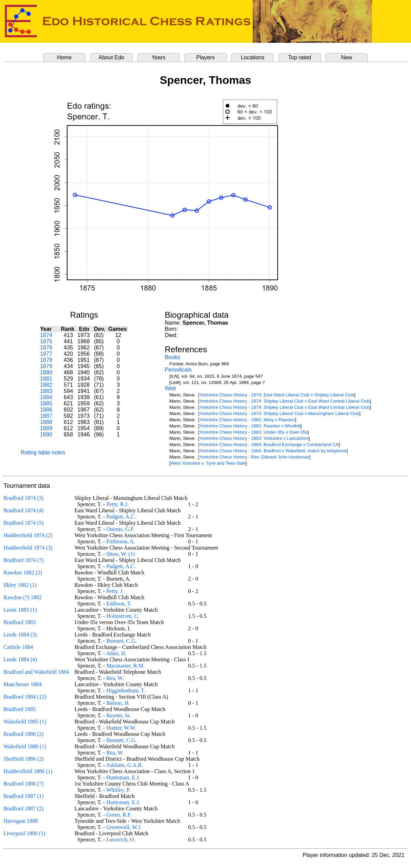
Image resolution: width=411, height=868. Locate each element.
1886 (46, 410)
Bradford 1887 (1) (23, 796)
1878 (46, 360)
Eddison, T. (119, 604)
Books (172, 357)
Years (158, 57)
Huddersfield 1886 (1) (28, 771)
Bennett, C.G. (121, 641)
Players (205, 57)
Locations (253, 57)
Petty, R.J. (117, 504)
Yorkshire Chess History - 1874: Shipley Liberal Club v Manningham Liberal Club (279, 413)
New (347, 57)
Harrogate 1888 (21, 821)
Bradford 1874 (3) (23, 498)
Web (171, 388)
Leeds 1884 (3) (20, 635)
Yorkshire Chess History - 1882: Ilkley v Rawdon (247, 420)
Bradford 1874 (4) (23, 510)
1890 (46, 435)
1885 (46, 403)
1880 (46, 372)
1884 (46, 397)
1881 (46, 379)
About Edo (112, 57)
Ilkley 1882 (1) (20, 585)
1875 (46, 341)
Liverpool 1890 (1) (24, 833)
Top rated (300, 57)
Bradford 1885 (20, 709)
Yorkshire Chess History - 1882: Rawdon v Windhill (250, 426)
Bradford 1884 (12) (25, 697)
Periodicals (178, 370)
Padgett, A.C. (121, 517)
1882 (46, 385)
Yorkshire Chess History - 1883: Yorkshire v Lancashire (254, 438)
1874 (46, 335)
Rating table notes (43, 452)
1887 (46, 416)
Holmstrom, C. (123, 616)
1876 (46, 348)
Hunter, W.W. (121, 728)
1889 (46, 428)
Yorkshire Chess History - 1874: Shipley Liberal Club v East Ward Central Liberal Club (284, 401)
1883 (46, 391)
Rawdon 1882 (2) (23, 573)
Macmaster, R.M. (125, 666)
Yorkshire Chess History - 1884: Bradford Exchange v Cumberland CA (269, 445)
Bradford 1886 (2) (23, 734)
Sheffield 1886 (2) (24, 759)
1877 (46, 354)
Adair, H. (116, 653)
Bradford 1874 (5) (23, 523)
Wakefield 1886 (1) (25, 746)
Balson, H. (118, 703)
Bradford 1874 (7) (23, 560)
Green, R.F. (119, 815)
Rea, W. (115, 678)
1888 (46, 422)
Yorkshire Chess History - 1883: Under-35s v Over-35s (253, 432)
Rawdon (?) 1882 (23, 597)
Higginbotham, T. (126, 691)
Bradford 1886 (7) (23, 784)
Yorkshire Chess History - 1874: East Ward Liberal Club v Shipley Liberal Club (277, 395)
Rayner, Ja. (118, 715)
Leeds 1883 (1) (20, 610)
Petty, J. (115, 591)
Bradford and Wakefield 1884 (36, 672)
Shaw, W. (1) (121, 554)
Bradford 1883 (20, 622)
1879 (46, 366)
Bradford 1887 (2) (23, 808)
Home (64, 57)
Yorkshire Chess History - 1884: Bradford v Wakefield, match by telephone (273, 451)
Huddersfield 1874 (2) (28, 535)
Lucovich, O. (121, 840)
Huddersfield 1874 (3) (28, 548)
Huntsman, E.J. (123, 777)
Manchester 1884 (23, 684)
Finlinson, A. (121, 541)
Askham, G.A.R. (125, 765)
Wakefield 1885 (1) (25, 722)
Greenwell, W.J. (124, 827)
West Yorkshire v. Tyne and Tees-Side (208, 463)
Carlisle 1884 (18, 647)
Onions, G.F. (120, 529)
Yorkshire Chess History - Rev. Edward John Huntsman (254, 457)
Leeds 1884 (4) (20, 659)
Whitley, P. (118, 790)
